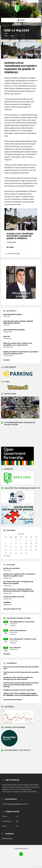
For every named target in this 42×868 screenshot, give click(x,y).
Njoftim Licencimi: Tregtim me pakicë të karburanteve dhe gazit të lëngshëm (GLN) (19, 590)
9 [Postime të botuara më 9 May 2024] (21, 543)
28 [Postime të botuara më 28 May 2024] (11, 553)
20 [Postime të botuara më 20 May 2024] (6, 550)
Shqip (24, 1)
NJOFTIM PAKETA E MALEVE (13, 314)
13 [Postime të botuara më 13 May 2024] (6, 547)
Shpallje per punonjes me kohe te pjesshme (19, 690)
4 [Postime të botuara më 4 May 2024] (31, 540)
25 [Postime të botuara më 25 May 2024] (31, 550)
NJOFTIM (6, 336)
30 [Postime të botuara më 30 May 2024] (21, 553)
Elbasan (14, 626)
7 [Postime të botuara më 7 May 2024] (11, 543)
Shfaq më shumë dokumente (13, 700)
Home (6, 36)
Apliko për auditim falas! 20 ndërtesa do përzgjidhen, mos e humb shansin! (18, 344)
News (12, 36)
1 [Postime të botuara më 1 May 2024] (16, 540)
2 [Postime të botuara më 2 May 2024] (21, 540)
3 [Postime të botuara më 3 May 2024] (26, 540)
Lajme (18, 254)
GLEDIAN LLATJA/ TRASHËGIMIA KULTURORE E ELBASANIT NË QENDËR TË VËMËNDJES (21, 67)
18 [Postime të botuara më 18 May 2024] (31, 547)
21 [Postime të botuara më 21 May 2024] (11, 550)
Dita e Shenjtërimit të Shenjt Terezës (23, 639)
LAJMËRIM (7, 602)
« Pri (5, 556)
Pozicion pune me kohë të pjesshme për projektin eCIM (21, 668)
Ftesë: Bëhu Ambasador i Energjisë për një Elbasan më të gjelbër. (18, 582)
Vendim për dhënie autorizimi (14, 597)
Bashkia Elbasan (7, 838)
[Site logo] (21, 14)
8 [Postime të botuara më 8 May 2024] (16, 543)
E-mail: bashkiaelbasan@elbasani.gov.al (15, 804)
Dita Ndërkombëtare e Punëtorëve (22, 622)
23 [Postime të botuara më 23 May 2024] (21, 550)
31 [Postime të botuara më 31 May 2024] (26, 553)
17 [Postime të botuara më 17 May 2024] (26, 547)
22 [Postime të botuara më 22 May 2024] (16, 550)
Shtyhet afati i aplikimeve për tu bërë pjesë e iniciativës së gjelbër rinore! (19, 575)
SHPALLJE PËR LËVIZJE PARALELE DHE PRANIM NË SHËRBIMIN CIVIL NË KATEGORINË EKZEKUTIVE (21, 694)
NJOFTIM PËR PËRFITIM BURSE (14, 330)
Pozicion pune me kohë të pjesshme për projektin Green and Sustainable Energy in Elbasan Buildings (21, 685)
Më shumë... (7, 654)
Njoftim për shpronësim (12, 568)
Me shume (10, 247)
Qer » (9, 556)
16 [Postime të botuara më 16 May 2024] (21, 547)
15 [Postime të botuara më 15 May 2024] (16, 547)
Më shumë (6, 360)
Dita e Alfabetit (15, 648)
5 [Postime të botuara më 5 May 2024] (36, 540)
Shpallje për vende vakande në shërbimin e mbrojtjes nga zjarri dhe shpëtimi (18, 678)
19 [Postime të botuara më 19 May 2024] (36, 547)
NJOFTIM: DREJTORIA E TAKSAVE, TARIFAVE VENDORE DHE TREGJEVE (18, 322)
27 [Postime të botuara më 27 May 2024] (6, 553)
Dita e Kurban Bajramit (18, 630)
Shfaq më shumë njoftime (12, 609)
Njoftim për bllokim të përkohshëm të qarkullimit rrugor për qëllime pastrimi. (21, 353)
